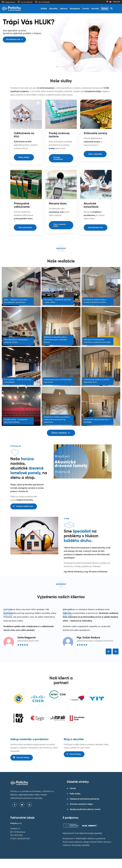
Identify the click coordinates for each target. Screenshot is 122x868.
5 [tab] (65, 67)
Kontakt (95, 9)
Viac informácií (25, 228)
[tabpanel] (61, 43)
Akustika (53, 9)
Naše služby (24, 157)
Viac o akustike (95, 154)
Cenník (86, 9)
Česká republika (107, 2)
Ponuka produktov (58, 158)
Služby (44, 9)
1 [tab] (57, 67)
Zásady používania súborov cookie (85, 809)
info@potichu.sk (10, 2)
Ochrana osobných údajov (81, 804)
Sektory (64, 9)
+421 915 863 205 (27, 2)
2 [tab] (59, 67)
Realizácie (75, 9)
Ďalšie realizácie (60, 433)
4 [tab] (63, 67)
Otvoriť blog (74, 754)
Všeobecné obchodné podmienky (85, 799)
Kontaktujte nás (14, 39)
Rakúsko (110, 2)
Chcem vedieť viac (23, 506)
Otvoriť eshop (21, 758)
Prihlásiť (117, 2)
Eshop (105, 9)
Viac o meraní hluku (60, 225)
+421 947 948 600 (44, 2)
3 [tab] (61, 67)
